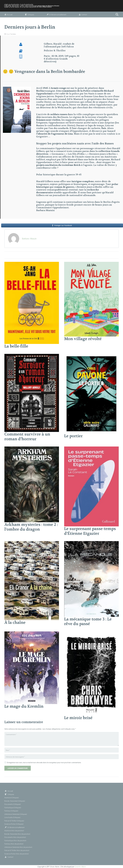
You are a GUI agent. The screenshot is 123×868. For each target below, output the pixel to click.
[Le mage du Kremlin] (32, 633)
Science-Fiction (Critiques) (14, 824)
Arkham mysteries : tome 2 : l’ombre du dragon (31, 527)
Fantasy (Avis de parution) (14, 844)
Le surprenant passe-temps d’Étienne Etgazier (90, 531)
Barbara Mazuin (29, 239)
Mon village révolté (83, 339)
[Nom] (62, 750)
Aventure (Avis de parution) (14, 830)
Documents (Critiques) (13, 804)
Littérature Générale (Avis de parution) (18, 847)
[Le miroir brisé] (91, 633)
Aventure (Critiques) (12, 797)
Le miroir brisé (78, 718)
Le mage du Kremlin (24, 706)
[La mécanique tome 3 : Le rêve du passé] (91, 542)
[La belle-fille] (32, 263)
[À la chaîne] (32, 542)
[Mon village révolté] (91, 263)
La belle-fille (16, 346)
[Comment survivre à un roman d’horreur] (32, 355)
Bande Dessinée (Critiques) (15, 801)
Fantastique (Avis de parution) (15, 840)
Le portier (73, 436)
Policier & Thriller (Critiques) (14, 821)
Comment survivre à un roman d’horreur (27, 437)
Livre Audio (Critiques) (12, 817)
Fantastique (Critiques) (13, 807)
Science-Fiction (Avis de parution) (17, 854)
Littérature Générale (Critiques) (16, 814)
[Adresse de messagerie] (62, 757)
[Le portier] (91, 355)
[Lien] (33, 6)
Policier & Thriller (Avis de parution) (17, 850)
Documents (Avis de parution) (15, 837)
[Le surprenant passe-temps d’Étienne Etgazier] (91, 448)
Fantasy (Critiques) (11, 811)
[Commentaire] (62, 739)
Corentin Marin (80, 866)
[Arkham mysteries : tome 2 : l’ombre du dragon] (32, 448)
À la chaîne (15, 623)
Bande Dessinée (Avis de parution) (17, 834)
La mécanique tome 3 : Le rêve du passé (88, 622)
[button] (117, 14)
